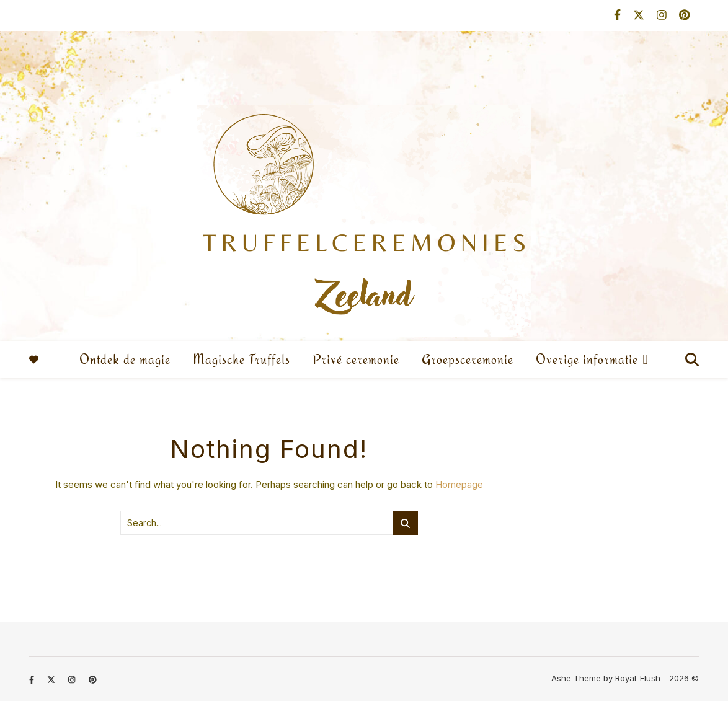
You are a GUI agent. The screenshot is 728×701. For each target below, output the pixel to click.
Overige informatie (587, 359)
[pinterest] (684, 15)
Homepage (459, 484)
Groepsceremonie (468, 359)
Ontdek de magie (125, 359)
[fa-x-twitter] (640, 15)
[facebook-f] (619, 15)
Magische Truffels (242, 359)
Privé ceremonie (356, 359)
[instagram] (663, 15)
